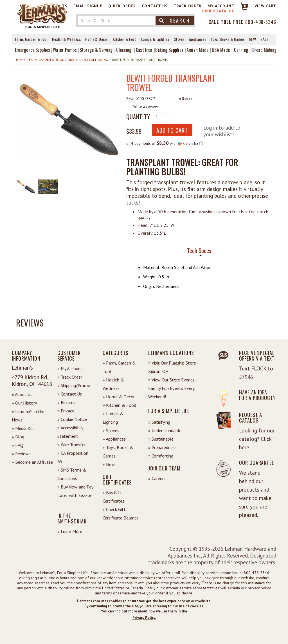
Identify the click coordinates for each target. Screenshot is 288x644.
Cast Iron (144, 50)
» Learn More (70, 531)
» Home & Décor (119, 397)
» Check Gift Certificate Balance (121, 514)
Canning (241, 50)
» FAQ (18, 445)
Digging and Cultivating (88, 60)
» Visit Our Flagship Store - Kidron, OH (173, 367)
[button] (69, 122)
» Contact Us (70, 394)
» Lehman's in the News (28, 416)
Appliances (198, 39)
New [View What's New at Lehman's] (253, 39)
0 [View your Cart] (245, 6)
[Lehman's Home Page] (43, 15)
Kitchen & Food (125, 39)
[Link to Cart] (242, 9)
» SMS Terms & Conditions (72, 474)
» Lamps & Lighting (113, 418)
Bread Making (265, 50)
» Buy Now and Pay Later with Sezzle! (75, 491)
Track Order (188, 6)
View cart (265, 6)
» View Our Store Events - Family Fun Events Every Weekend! (172, 388)
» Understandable (165, 430)
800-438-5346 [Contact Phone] (261, 22)
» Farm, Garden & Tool (119, 367)
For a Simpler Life (169, 411)
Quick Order (122, 6)
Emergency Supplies (33, 50)
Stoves (179, 39)
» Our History (24, 403)
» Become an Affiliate (32, 462)
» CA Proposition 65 (73, 457)
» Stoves (111, 430)
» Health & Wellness (113, 384)
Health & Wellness (67, 39)
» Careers (157, 478)
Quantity (137, 117)
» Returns (66, 402)
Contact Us (155, 6)
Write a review (146, 106)
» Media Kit (22, 428)
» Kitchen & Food (119, 405)
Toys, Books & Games (228, 39)
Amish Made (198, 50)
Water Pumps (65, 50)
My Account (221, 6)
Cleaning (124, 50)
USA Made (221, 50)
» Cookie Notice (72, 419)
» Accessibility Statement (70, 432)
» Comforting (161, 456)
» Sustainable (161, 439)
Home (21, 60)
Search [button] (175, 21)
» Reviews (21, 454)
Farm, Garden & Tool (31, 39)
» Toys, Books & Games (118, 452)
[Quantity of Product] (162, 117)
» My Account (70, 368)
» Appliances (114, 439)
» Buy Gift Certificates (113, 497)
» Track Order (70, 377)
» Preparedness (162, 447)
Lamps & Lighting (155, 39)
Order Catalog (218, 11)
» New (109, 464)
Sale (264, 39)
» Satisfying (159, 422)
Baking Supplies (169, 50)
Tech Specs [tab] (199, 251)
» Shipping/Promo (74, 385)
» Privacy (66, 411)
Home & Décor (97, 39)
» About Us (22, 394)
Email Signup (88, 6)
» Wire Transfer (72, 445)
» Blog (18, 437)
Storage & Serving (96, 50)
